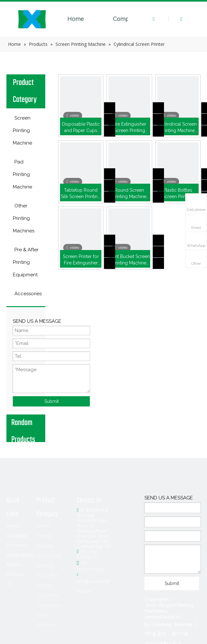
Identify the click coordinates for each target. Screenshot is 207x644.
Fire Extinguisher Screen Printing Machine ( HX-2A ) (129, 128)
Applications (20, 555)
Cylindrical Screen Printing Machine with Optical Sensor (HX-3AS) (178, 128)
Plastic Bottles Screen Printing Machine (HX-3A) (178, 194)
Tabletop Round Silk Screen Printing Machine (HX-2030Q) (81, 194)
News (13, 565)
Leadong (161, 624)
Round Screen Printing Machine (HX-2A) (129, 194)
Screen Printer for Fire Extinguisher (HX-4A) (81, 260)
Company (126, 19)
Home (76, 19)
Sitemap (183, 624)
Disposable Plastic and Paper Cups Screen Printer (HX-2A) (81, 128)
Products (17, 545)
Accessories (49, 605)
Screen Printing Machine (45, 536)
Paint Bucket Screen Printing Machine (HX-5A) (129, 260)
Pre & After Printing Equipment (48, 585)
